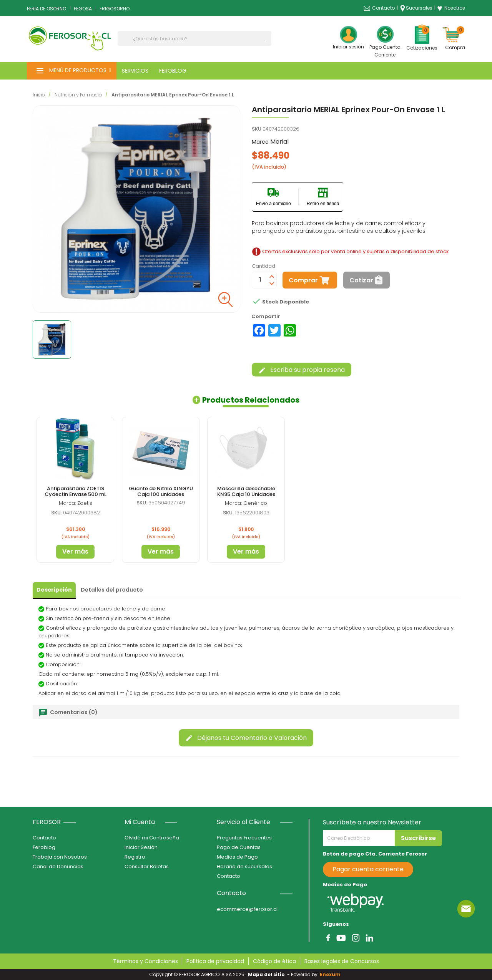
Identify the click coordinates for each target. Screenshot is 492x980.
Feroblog (44, 847)
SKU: (142, 503)
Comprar (303, 280)
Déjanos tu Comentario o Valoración (246, 738)
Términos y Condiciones (145, 961)
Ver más (75, 551)
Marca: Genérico (246, 503)
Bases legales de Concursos (342, 961)
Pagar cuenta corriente (368, 869)
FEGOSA (83, 9)
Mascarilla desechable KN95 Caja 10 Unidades (246, 491)
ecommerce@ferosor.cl (247, 909)
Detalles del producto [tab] (112, 590)
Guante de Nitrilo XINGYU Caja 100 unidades (161, 491)
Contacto (383, 8)
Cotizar (361, 280)
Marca (260, 142)
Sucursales (419, 8)
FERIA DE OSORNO (47, 9)
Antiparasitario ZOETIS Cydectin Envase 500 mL (76, 491)
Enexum (331, 974)
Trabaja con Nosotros (60, 857)
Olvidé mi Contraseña (152, 838)
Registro (135, 857)
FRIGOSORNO (115, 9)
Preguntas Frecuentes (244, 838)
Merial (279, 142)
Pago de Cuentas (239, 847)
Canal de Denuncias (58, 866)
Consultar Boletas (147, 866)
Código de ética (274, 961)
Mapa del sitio (266, 974)
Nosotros (451, 8)
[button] (72, 71)
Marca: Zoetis (76, 503)
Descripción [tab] (54, 590)
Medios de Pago (237, 857)
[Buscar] (194, 38)
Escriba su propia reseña (302, 370)
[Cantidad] (260, 280)
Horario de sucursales (244, 866)
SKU (257, 129)
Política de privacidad (215, 961)
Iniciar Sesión (141, 847)
